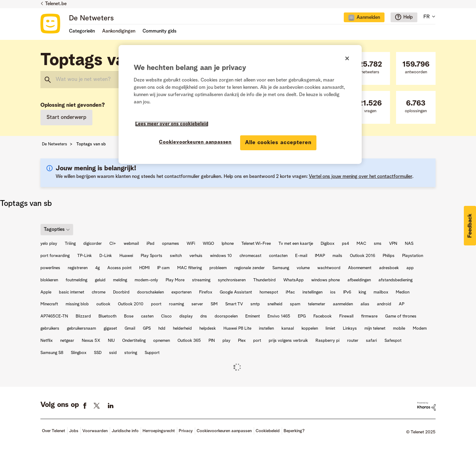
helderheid (182, 328)
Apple (46, 292)
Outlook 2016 (362, 256)
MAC (361, 244)
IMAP (320, 256)
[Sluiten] (347, 58)
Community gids (160, 31)
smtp (255, 304)
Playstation (413, 256)
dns (204, 316)
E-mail (301, 256)
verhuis (196, 256)
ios (333, 292)
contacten (278, 256)
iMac (290, 292)
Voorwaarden (95, 431)
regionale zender (250, 268)
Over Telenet (53, 431)
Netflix (47, 341)
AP (402, 304)
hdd (162, 328)
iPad (150, 244)
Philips (389, 256)
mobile (399, 328)
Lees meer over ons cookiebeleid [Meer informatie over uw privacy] (172, 124)
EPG (302, 316)
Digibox (328, 244)
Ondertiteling (134, 341)
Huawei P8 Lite (237, 328)
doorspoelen (226, 316)
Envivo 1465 (279, 316)
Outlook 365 (189, 341)
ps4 (345, 244)
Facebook (323, 316)
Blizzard (83, 316)
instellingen (312, 292)
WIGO (208, 244)
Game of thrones (401, 316)
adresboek (389, 268)
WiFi (191, 244)
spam (295, 304)
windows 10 (221, 256)
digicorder (93, 244)
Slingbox (79, 353)
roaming (176, 304)
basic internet (72, 292)
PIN (212, 341)
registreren (78, 268)
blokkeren (49, 280)
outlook (103, 304)
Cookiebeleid (268, 431)
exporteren (181, 292)
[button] (470, 226)
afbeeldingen (359, 280)
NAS (409, 244)
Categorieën (82, 31)
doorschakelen (150, 292)
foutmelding (76, 280)
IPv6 (347, 292)
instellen (266, 328)
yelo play (49, 244)
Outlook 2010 (131, 304)
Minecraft (49, 304)
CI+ (113, 244)
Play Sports (152, 256)
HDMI (144, 268)
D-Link (106, 256)
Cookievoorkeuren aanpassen (224, 431)
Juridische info (125, 431)
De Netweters (91, 19)
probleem (218, 268)
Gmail (130, 328)
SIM (214, 304)
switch (176, 256)
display (186, 316)
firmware (369, 316)
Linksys (350, 328)
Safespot (393, 341)
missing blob (77, 304)
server (197, 304)
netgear (67, 341)
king (362, 292)
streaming (201, 280)
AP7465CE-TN (54, 316)
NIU (111, 341)
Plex (242, 341)
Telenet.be (56, 4)
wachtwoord (329, 268)
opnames (171, 244)
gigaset (110, 328)
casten (147, 316)
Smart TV (234, 304)
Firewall (346, 316)
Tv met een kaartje (296, 244)
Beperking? (294, 431)
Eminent (253, 316)
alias (365, 304)
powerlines (50, 268)
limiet (330, 328)
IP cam (163, 268)
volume (303, 268)
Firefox (206, 292)
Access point (119, 268)
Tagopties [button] (54, 230)
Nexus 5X (91, 341)
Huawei (126, 256)
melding (120, 280)
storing (131, 353)
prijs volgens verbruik (288, 341)
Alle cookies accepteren (278, 143)
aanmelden (343, 304)
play (226, 341)
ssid (113, 353)
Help (408, 17)
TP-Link (85, 256)
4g (97, 268)
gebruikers (50, 328)
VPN (393, 244)
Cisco (166, 316)
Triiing (70, 244)
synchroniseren (232, 280)
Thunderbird (264, 280)
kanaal (288, 328)
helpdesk (208, 328)
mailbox (381, 292)
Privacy (186, 431)
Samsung (281, 268)
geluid (100, 280)
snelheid (275, 304)
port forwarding (55, 256)
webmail (131, 244)
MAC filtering (190, 268)
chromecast (250, 256)
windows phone (326, 280)
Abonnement (360, 268)
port (257, 341)
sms (378, 244)
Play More (175, 280)
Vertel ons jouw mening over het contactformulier (360, 177)
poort (156, 304)
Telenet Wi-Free (256, 244)
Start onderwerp (66, 117)
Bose (129, 316)
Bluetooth (107, 316)
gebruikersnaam (81, 328)
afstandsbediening (395, 280)
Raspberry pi (328, 341)
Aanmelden (368, 18)
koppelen (310, 328)
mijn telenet (375, 328)
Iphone (228, 244)
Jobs (74, 431)
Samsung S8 (52, 353)
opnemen (162, 341)
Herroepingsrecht (159, 431)
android (384, 304)
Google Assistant (236, 292)
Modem (420, 328)
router (353, 341)
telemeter (317, 304)
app (410, 268)
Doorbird (121, 292)
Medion (403, 292)
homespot (269, 292)
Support (152, 353)
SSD (98, 353)
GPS (147, 328)
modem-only (146, 280)
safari (371, 341)
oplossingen (416, 107)
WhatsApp (293, 280)
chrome (99, 292)
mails (337, 256)
